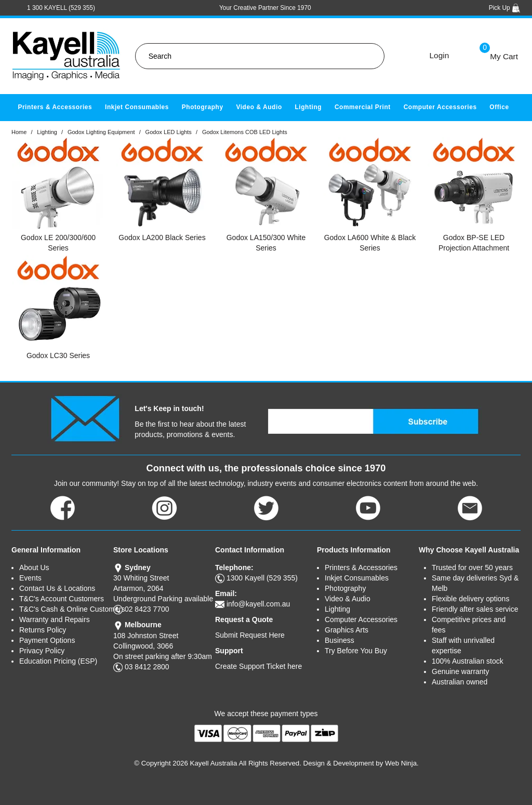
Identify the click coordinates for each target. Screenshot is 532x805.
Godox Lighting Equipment (101, 132)
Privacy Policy (42, 651)
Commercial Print (363, 107)
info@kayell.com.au (258, 604)
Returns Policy (43, 630)
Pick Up (505, 8)
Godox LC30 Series (58, 355)
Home (19, 132)
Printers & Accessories (55, 107)
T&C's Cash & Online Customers (66, 609)
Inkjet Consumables (137, 107)
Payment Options (47, 640)
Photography (203, 107)
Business (340, 640)
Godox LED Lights (169, 132)
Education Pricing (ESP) (58, 661)
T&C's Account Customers (62, 599)
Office (499, 107)
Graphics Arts (347, 630)
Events (30, 578)
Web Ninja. (402, 763)
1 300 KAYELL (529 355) (61, 8)
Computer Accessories (440, 107)
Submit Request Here (250, 635)
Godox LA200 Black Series (162, 237)
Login (440, 55)
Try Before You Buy (356, 651)
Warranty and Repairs (55, 619)
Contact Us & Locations (57, 588)
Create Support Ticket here (258, 666)
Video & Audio (259, 107)
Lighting (308, 107)
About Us (34, 568)
